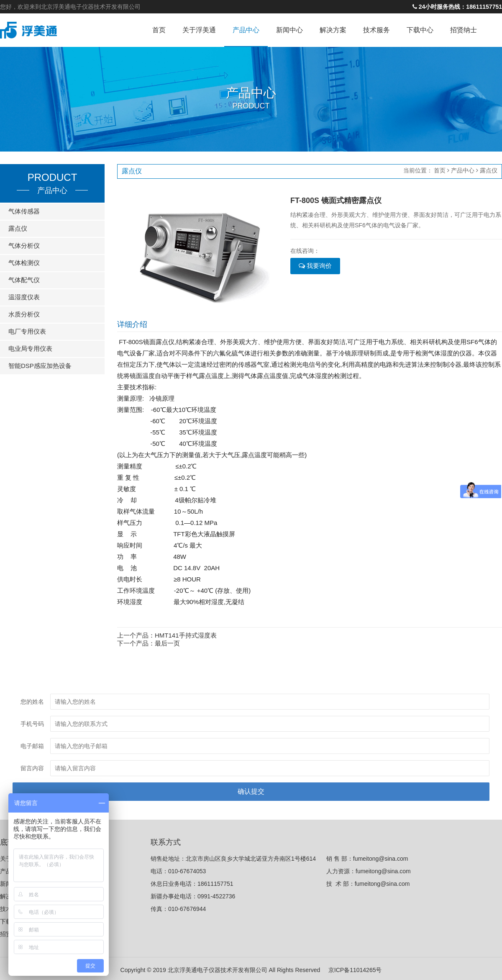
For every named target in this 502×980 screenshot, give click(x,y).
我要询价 (315, 266)
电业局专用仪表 (30, 349)
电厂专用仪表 (27, 331)
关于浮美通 (199, 30)
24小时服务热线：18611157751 (457, 7)
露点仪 (18, 228)
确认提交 (251, 791)
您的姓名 (32, 702)
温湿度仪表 (24, 297)
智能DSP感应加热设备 (40, 366)
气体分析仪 (24, 246)
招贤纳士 (464, 30)
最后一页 (167, 643)
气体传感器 (24, 211)
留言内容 (32, 768)
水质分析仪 (24, 314)
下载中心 (420, 30)
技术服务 (376, 30)
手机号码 (32, 724)
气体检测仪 (24, 263)
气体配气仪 (24, 280)
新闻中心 (289, 30)
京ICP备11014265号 (355, 969)
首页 (159, 30)
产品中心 (246, 30)
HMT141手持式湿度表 (186, 635)
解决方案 (333, 30)
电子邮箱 (32, 746)
